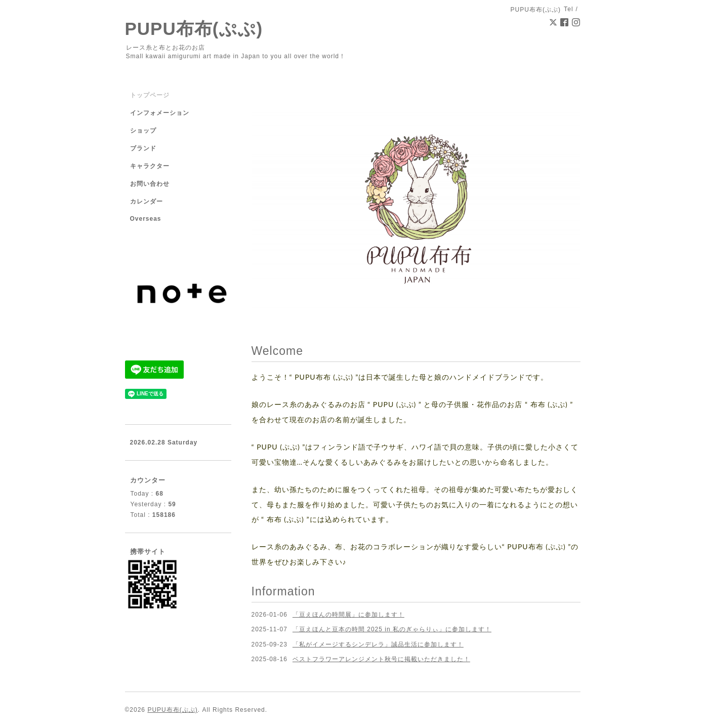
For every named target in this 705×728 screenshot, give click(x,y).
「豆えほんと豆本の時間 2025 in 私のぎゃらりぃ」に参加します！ (392, 629)
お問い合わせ (150, 184)
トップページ (150, 95)
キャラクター (150, 166)
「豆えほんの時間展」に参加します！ (348, 615)
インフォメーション (160, 113)
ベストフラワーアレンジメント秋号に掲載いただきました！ (381, 659)
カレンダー (147, 201)
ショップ (143, 131)
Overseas (146, 219)
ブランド (143, 148)
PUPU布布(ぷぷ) (194, 29)
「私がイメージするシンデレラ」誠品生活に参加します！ (378, 644)
